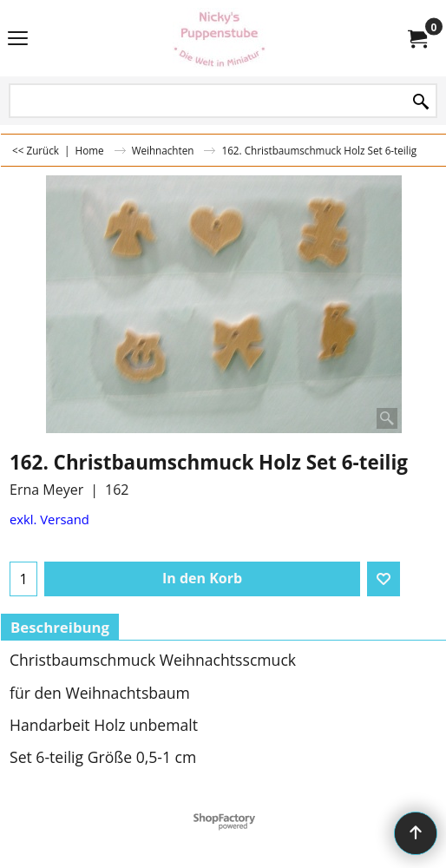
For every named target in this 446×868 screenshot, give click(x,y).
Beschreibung (60, 627)
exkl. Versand (49, 519)
